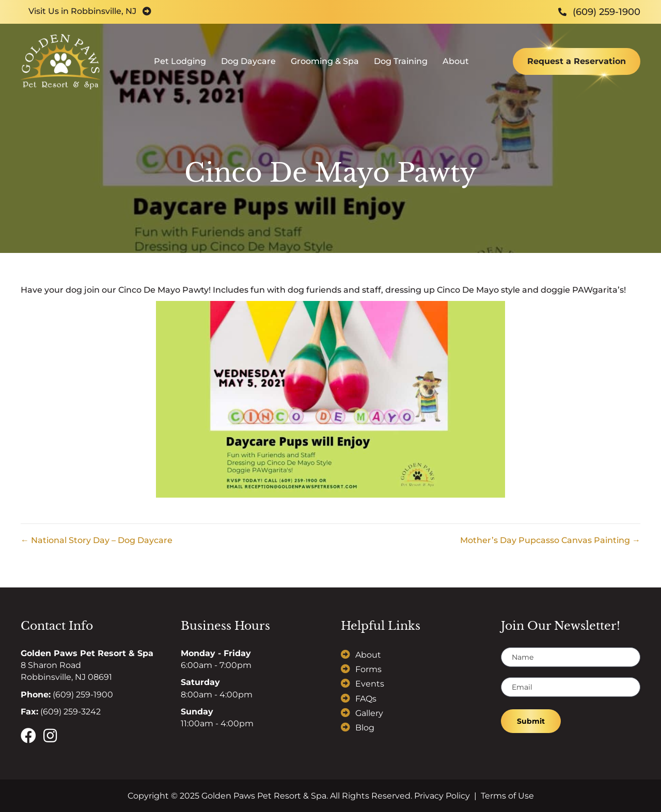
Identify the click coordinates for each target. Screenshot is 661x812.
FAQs (366, 699)
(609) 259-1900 (83, 695)
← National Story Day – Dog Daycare (97, 540)
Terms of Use (507, 796)
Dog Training (401, 65)
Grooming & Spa (325, 65)
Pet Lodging (180, 65)
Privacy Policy (442, 796)
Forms (368, 669)
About (456, 65)
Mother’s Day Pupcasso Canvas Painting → (550, 540)
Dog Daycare (248, 65)
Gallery (369, 713)
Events (370, 684)
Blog (365, 728)
